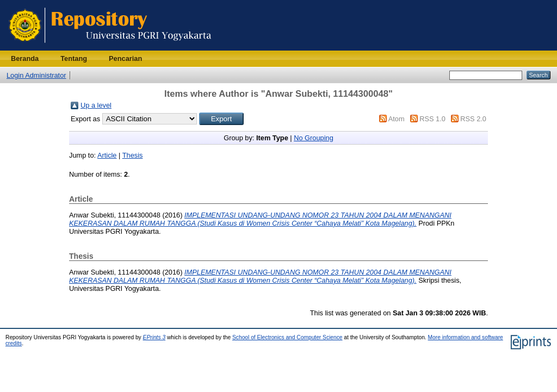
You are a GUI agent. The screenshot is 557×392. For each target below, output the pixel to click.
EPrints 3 (154, 337)
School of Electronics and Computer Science (287, 337)
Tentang (74, 58)
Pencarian (125, 58)
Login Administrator (36, 75)
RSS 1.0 (432, 119)
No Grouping (314, 138)
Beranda (25, 58)
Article (107, 155)
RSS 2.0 (473, 119)
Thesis (133, 155)
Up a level (96, 105)
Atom (397, 119)
